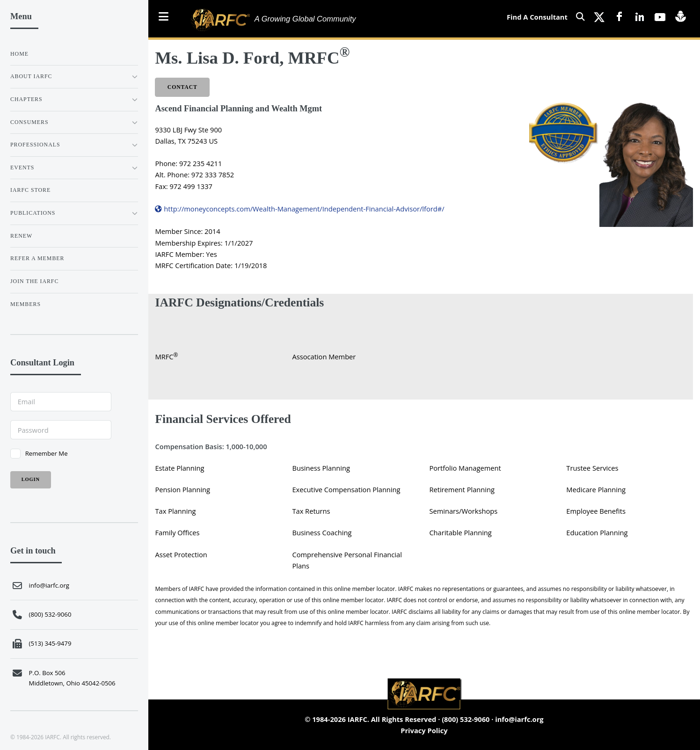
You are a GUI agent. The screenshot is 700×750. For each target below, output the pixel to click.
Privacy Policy (424, 730)
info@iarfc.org (519, 719)
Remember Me (47, 453)
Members (26, 304)
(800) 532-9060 (466, 719)
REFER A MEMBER (37, 258)
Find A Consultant (537, 17)
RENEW (21, 236)
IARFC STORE (30, 190)
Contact (182, 87)
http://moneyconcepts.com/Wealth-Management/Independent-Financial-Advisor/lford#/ (299, 209)
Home (19, 54)
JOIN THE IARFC (34, 281)
